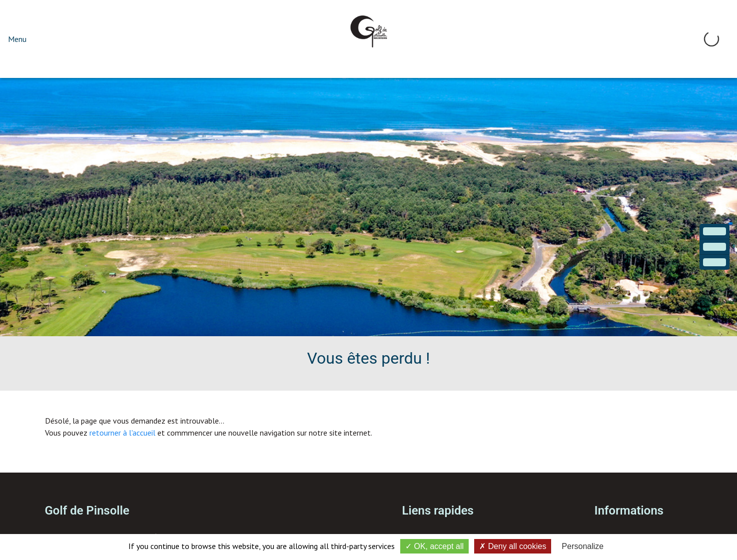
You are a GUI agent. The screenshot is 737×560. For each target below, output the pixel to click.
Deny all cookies (513, 546)
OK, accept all (434, 546)
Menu (17, 39)
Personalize (583, 546)
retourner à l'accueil (122, 433)
